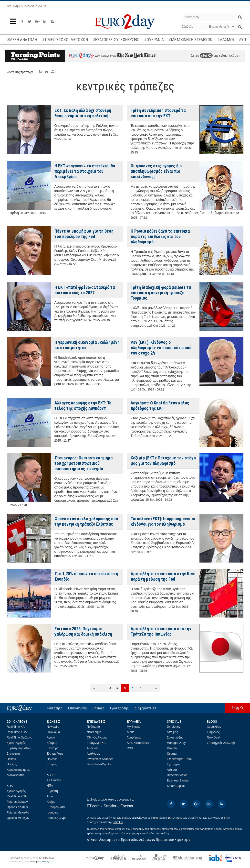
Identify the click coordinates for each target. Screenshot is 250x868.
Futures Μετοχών (18, 813)
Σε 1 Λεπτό (54, 780)
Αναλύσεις (94, 754)
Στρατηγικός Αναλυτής (221, 743)
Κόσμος (52, 743)
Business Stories (178, 781)
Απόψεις (172, 732)
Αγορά (51, 738)
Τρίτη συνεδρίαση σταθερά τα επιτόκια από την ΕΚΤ (158, 113)
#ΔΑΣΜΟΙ (226, 40)
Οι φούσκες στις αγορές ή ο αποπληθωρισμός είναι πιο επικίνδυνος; (156, 171)
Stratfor (110, 806)
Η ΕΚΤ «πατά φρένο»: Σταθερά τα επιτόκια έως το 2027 (85, 290)
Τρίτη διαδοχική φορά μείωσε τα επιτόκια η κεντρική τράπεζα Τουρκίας (161, 293)
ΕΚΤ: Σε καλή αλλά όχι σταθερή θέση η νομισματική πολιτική (83, 113)
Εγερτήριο (174, 764)
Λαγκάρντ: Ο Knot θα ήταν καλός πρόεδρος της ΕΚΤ (160, 406)
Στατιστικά (13, 754)
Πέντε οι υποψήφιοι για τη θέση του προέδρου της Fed (84, 234)
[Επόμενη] (156, 688)
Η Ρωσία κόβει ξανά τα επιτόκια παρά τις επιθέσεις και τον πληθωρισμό (160, 236)
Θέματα (172, 754)
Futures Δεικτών (17, 802)
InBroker (118, 822)
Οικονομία (53, 732)
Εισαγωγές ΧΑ (96, 743)
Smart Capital (176, 786)
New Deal (213, 738)
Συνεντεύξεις (175, 738)
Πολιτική (52, 759)
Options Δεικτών (17, 807)
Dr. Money (174, 727)
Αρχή (235, 708)
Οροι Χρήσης (119, 708)
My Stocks (134, 727)
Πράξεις (12, 764)
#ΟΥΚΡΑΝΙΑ (154, 40)
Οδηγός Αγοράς (97, 738)
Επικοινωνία (77, 708)
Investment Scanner (100, 759)
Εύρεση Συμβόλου (19, 748)
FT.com (93, 806)
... (102, 688)
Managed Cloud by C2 (41, 862)
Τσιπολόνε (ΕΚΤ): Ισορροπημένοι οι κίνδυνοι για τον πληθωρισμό (163, 521)
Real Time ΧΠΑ (17, 732)
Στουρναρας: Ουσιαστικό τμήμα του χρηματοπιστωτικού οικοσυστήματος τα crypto (83, 463)
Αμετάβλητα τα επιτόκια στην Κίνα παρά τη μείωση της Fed (163, 576)
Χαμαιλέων (214, 727)
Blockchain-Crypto (99, 764)
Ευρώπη (52, 791)
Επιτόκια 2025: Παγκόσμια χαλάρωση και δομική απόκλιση (83, 631)
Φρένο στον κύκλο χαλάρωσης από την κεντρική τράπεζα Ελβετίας (86, 521)
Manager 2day (176, 743)
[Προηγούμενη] (94, 688)
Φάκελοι (172, 748)
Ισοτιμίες (52, 813)
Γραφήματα (134, 738)
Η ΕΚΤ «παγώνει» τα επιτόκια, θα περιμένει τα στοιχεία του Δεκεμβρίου (85, 171)
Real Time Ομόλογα (20, 738)
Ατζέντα (172, 770)
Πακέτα (11, 759)
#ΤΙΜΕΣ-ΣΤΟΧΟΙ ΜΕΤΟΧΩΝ (65, 40)
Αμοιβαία (93, 748)
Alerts (131, 732)
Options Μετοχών (18, 818)
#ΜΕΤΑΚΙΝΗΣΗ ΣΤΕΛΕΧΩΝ (191, 40)
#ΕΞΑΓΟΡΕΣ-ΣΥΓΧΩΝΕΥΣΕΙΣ (116, 40)
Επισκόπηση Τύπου (180, 759)
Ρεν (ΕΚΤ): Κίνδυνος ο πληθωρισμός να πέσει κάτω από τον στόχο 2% (161, 348)
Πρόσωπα (94, 727)
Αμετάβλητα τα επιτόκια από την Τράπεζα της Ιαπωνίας (161, 631)
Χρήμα (51, 802)
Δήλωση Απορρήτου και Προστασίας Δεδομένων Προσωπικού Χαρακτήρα (139, 840)
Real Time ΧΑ (16, 727)
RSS (130, 748)
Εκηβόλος (213, 732)
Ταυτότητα (55, 708)
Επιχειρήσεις (55, 754)
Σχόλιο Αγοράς (16, 743)
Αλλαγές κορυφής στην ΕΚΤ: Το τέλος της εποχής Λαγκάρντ (83, 406)
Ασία (50, 796)
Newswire (53, 727)
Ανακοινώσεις (16, 775)
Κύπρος (52, 764)
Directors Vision (177, 775)
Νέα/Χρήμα (94, 732)
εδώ (206, 55)
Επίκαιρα (53, 748)
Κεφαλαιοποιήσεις (18, 770)
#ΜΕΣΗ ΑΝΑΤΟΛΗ (22, 40)
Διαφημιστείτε (145, 708)
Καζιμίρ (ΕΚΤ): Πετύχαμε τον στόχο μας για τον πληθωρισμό (163, 461)
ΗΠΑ (50, 786)
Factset (127, 806)
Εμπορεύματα (56, 807)
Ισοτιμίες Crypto (57, 818)
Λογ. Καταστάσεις (138, 743)
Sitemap (98, 708)
